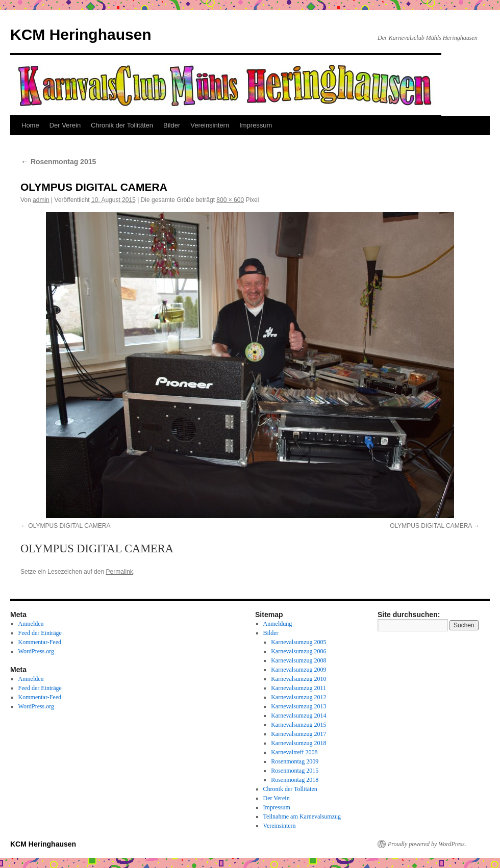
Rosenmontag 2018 (295, 780)
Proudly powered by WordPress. (427, 844)
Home (30, 125)
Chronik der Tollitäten (122, 125)
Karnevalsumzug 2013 (298, 706)
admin (41, 200)
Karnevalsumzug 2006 (298, 651)
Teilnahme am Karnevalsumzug (302, 816)
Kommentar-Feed (40, 642)
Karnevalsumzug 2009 (298, 670)
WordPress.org (36, 651)
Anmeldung (278, 624)
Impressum (256, 125)
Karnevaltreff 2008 (294, 752)
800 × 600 (230, 200)
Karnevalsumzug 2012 (298, 697)
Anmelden (31, 624)
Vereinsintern (210, 125)
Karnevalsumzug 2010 (298, 679)
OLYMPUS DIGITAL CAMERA (69, 526)
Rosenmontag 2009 (295, 761)
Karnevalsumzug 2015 (298, 725)
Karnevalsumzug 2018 (298, 743)
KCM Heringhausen (81, 34)
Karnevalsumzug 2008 (298, 660)
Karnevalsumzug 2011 (298, 688)
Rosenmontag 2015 (58, 162)
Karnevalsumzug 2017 (298, 734)
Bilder (172, 125)
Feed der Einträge (40, 633)
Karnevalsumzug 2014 (298, 716)
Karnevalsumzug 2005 (298, 642)
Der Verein (65, 125)
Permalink (119, 572)
